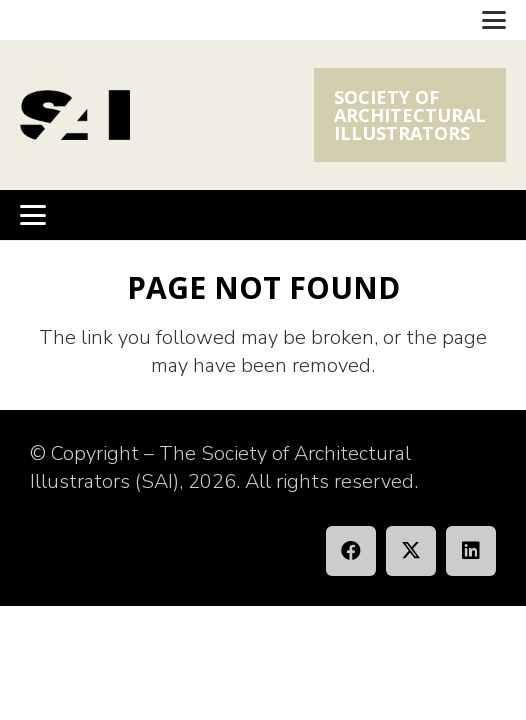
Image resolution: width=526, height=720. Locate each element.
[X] (411, 551)
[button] (494, 20)
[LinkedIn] (471, 551)
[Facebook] (351, 551)
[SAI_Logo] (75, 115)
